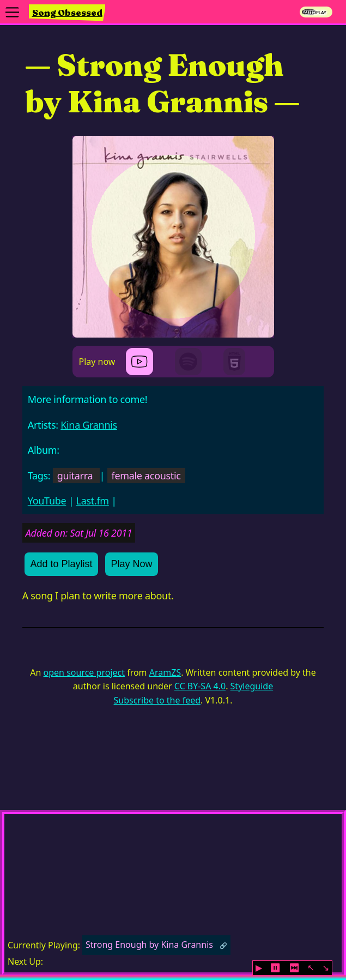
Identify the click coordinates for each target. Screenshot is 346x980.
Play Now (132, 564)
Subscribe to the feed (157, 700)
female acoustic (146, 476)
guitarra (75, 476)
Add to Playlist (62, 564)
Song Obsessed (67, 13)
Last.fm (93, 501)
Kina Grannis (89, 425)
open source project (84, 672)
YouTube (47, 501)
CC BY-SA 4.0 (200, 686)
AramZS (165, 672)
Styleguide (252, 686)
